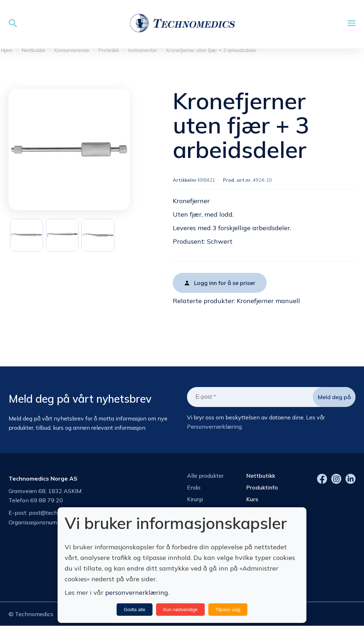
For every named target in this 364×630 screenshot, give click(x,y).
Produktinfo (262, 489)
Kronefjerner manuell (268, 303)
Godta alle (135, 610)
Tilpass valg (228, 610)
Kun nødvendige (180, 610)
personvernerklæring (137, 592)
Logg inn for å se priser (225, 285)
